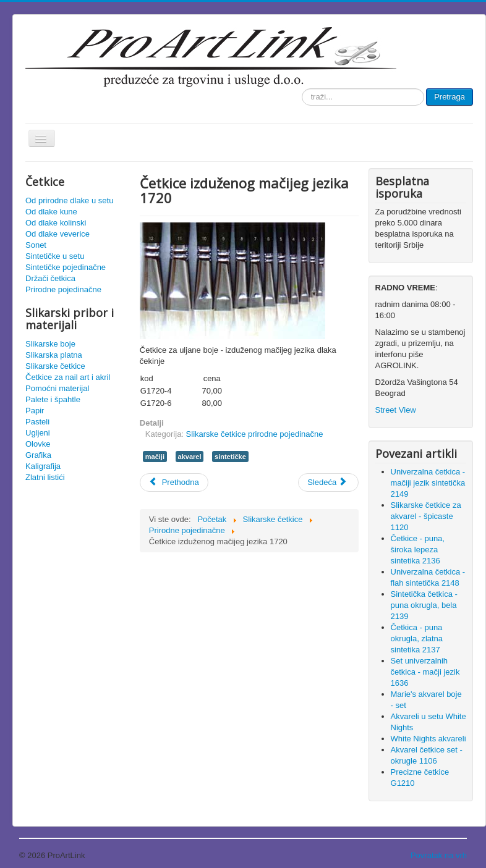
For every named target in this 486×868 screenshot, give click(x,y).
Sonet (36, 245)
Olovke (38, 444)
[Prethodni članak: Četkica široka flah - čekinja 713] (174, 482)
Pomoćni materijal (57, 388)
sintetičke (230, 457)
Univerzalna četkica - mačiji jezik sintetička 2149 (428, 483)
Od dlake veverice (58, 234)
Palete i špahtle (53, 399)
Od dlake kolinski (56, 223)
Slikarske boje (50, 344)
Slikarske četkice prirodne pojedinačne (255, 434)
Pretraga (450, 97)
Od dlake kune (51, 212)
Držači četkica (50, 278)
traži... (302, 89)
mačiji (155, 457)
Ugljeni (38, 433)
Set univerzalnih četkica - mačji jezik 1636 (425, 672)
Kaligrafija (43, 466)
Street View (396, 410)
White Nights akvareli (428, 739)
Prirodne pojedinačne (63, 289)
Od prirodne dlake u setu (69, 200)
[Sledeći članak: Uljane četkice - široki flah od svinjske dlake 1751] (328, 482)
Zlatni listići (45, 477)
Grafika (38, 455)
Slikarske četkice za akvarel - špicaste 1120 (426, 516)
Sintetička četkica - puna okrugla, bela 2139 (424, 605)
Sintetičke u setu (55, 256)
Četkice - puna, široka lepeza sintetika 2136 (418, 550)
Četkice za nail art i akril (68, 377)
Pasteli (37, 422)
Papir (35, 411)
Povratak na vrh (439, 855)
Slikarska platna (54, 355)
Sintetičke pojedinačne (66, 267)
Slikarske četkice (55, 366)
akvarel (190, 457)
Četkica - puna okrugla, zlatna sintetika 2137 (417, 638)
